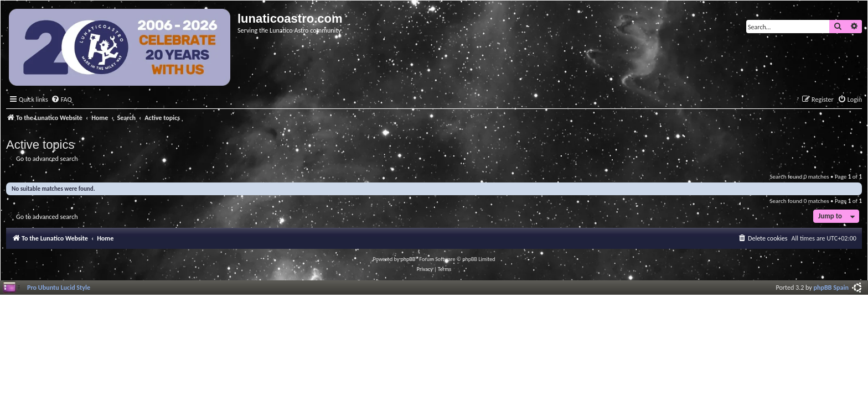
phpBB (408, 259)
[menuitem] (61, 100)
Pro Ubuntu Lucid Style (59, 287)
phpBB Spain (831, 287)
